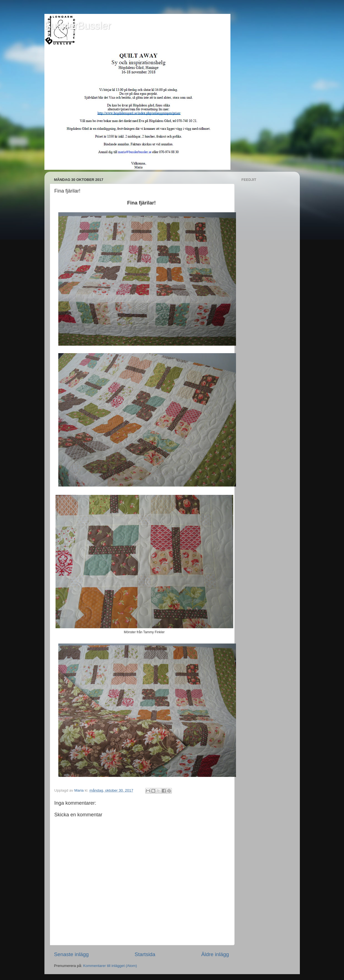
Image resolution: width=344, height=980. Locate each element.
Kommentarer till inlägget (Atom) (110, 966)
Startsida (145, 954)
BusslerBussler (78, 26)
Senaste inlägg (71, 954)
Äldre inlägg (215, 954)
